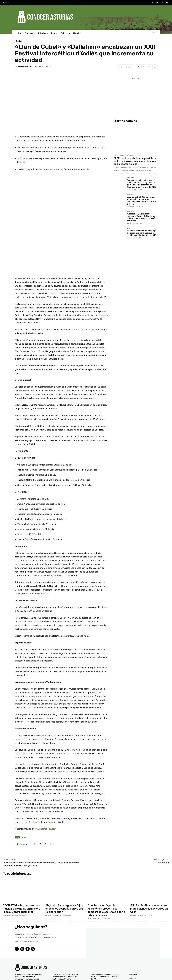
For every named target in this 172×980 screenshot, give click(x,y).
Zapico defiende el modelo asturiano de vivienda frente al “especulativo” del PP (105, 936)
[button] (154, 33)
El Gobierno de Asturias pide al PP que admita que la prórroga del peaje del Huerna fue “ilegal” (66, 959)
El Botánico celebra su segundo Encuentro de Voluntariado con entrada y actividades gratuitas (103, 944)
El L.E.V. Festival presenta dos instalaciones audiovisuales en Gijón (149, 868)
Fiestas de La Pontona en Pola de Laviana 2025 (104, 960)
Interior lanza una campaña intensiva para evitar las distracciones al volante (63, 952)
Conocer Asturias (25, 66)
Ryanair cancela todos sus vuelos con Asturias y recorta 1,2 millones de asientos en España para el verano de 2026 (142, 184)
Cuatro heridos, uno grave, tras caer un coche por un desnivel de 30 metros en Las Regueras (67, 936)
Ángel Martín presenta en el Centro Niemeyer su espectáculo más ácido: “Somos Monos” (67, 967)
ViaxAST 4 (164, 822)
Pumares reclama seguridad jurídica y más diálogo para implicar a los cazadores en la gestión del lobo (105, 967)
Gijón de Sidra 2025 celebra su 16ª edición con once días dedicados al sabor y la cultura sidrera (141, 200)
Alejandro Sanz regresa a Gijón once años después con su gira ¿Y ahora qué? (65, 868)
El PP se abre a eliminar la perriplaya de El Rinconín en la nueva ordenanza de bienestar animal (135, 161)
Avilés (24, 797)
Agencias (130, 190)
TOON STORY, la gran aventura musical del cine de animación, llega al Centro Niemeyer (22, 868)
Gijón (115, 155)
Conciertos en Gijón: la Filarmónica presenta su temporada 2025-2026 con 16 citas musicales (107, 869)
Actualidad (130, 178)
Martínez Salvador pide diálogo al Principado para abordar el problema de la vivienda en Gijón (142, 233)
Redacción (122, 155)
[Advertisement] (135, 96)
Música (18, 41)
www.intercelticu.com (46, 788)
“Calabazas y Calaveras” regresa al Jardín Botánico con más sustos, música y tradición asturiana (141, 217)
